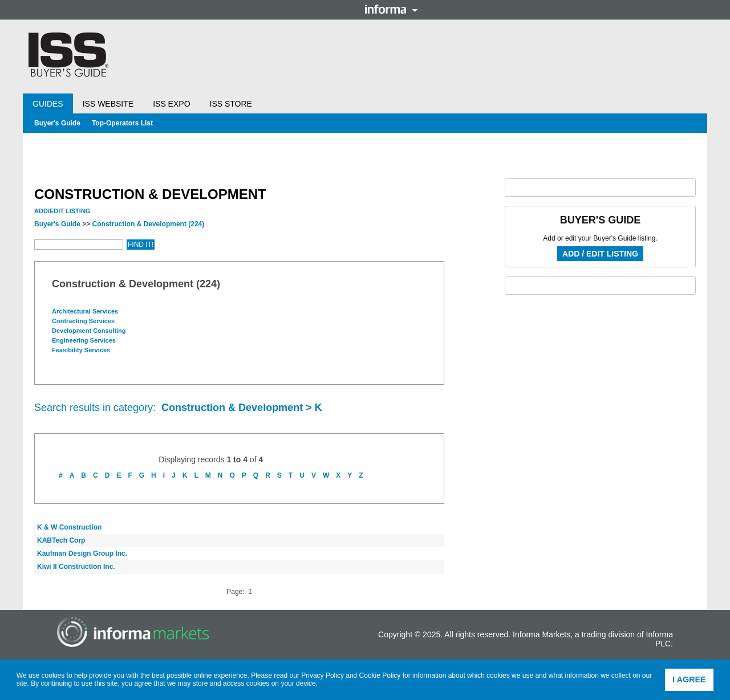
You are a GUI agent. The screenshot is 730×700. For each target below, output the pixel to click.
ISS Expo (171, 104)
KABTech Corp (61, 540)
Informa (391, 9)
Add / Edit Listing (600, 254)
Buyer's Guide (57, 123)
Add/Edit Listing (62, 211)
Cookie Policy (380, 675)
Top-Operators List (122, 123)
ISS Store (231, 104)
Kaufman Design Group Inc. (82, 554)
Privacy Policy (323, 675)
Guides (48, 104)
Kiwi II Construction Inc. (76, 567)
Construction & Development (149, 224)
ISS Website (108, 104)
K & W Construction (69, 527)
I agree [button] (689, 679)
